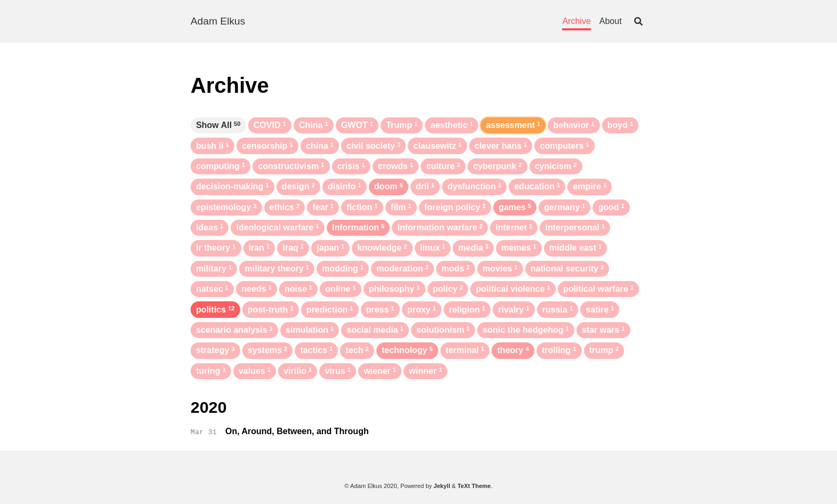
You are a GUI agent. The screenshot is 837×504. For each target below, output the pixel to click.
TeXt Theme (474, 486)
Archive (576, 21)
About (611, 21)
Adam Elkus (218, 21)
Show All (218, 125)
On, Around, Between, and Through (297, 431)
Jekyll (442, 486)
